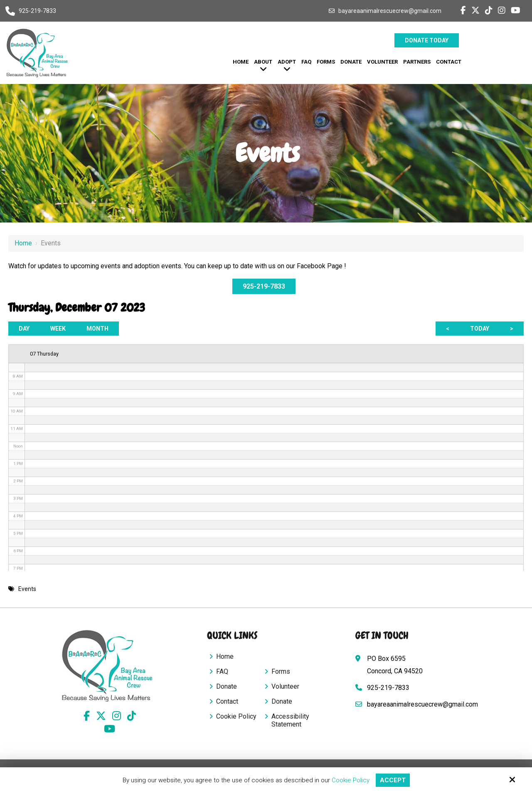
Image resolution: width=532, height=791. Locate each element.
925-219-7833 (37, 11)
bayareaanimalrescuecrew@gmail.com (390, 11)
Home (23, 243)
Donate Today (427, 40)
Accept (393, 780)
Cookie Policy (351, 780)
